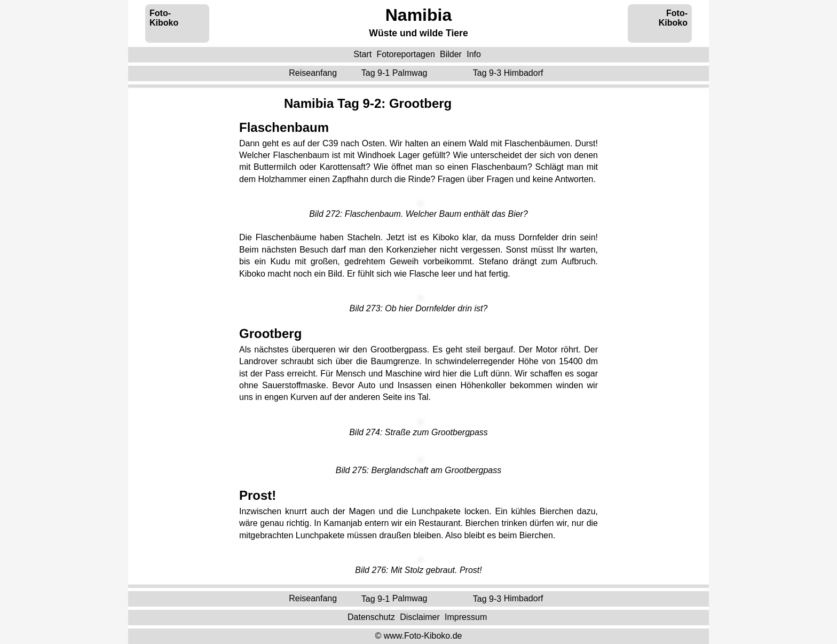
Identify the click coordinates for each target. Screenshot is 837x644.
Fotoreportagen (405, 54)
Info (474, 54)
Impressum (466, 617)
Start (362, 54)
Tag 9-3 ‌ (509, 73)
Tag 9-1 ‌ (396, 73)
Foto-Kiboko (164, 18)
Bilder (451, 54)
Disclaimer (420, 617)
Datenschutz (371, 617)
